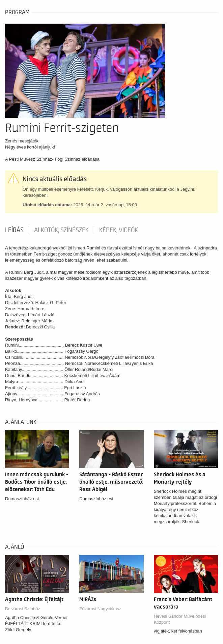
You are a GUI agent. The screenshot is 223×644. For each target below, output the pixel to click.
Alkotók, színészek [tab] (61, 230)
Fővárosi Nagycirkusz (100, 609)
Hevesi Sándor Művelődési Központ (180, 619)
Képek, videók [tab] (119, 230)
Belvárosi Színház (23, 609)
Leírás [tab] (14, 230)
